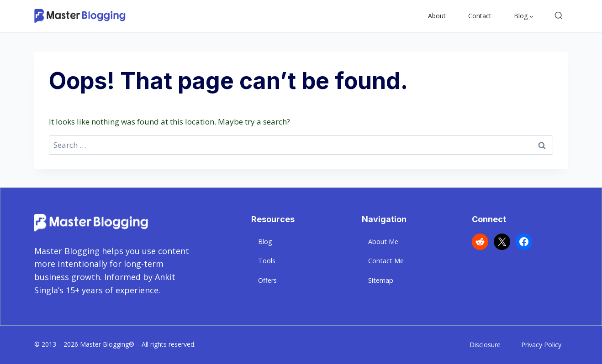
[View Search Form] (559, 16)
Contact (480, 16)
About (437, 16)
